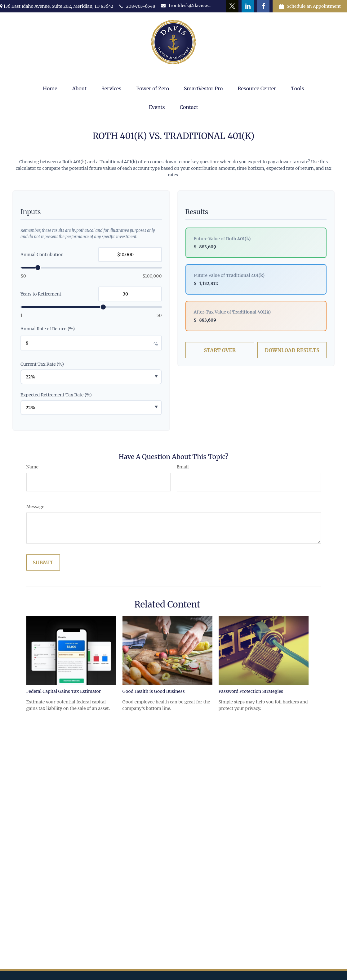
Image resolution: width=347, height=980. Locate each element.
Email (183, 467)
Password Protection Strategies (251, 691)
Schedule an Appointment (310, 6)
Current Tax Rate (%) (42, 364)
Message (35, 507)
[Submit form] (43, 562)
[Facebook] (263, 6)
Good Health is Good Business (154, 691)
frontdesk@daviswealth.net (187, 6)
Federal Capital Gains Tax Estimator (64, 691)
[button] (50, 88)
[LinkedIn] (248, 6)
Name (32, 467)
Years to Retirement (41, 294)
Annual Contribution (42, 255)
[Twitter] (232, 6)
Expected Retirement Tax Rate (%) (56, 395)
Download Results (292, 350)
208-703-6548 (137, 6)
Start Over (220, 350)
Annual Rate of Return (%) (48, 329)
